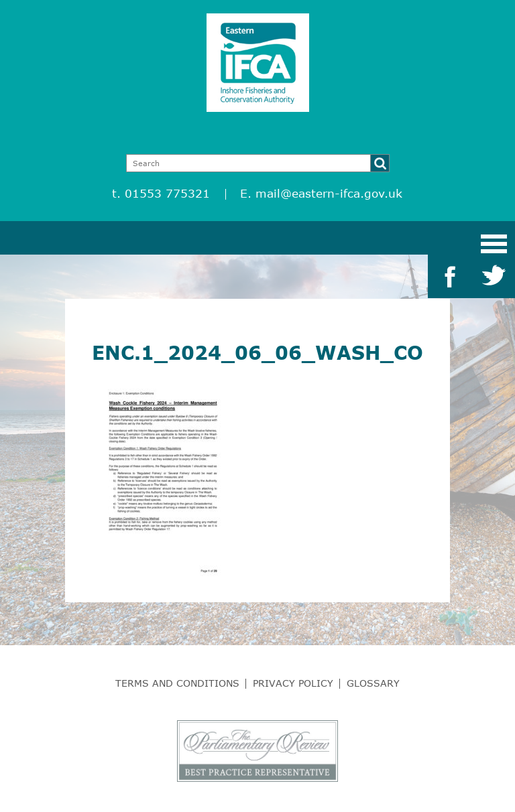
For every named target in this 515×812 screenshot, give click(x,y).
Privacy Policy (293, 683)
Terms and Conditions (177, 683)
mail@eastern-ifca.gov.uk (329, 193)
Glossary (373, 683)
